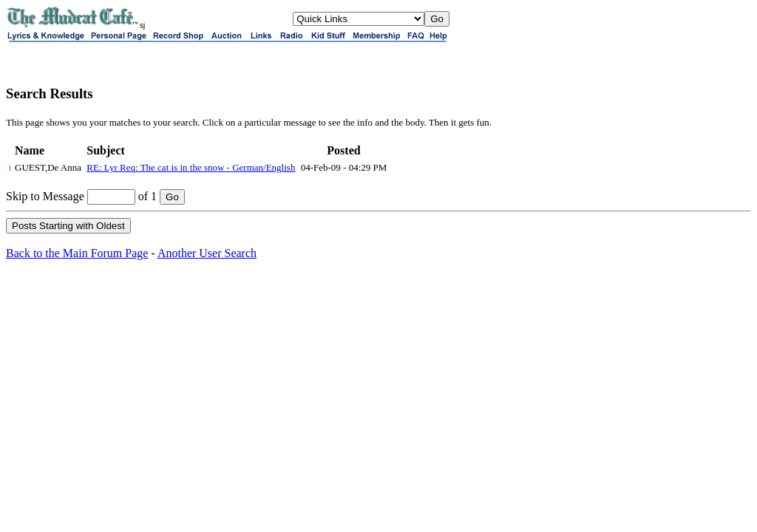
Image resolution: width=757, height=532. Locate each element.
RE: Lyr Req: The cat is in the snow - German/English (191, 167)
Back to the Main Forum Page (77, 253)
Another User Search (207, 253)
